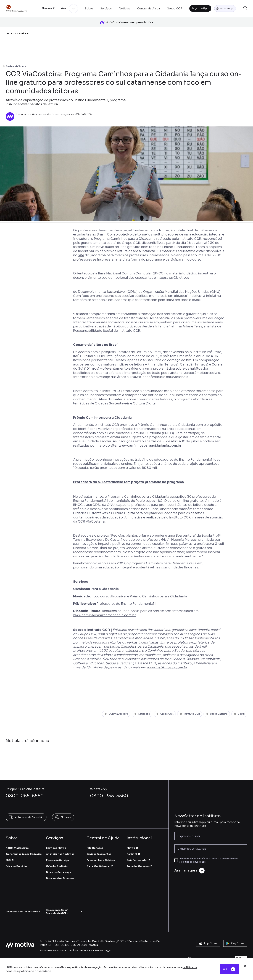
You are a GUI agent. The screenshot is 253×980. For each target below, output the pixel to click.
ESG (10, 858)
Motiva (133, 846)
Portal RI (134, 852)
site (81, 253)
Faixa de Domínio (16, 864)
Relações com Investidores (23, 909)
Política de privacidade (193, 860)
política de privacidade (35, 971)
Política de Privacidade (53, 948)
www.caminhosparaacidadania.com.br (150, 444)
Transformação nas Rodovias (24, 852)
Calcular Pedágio (57, 864)
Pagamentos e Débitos (101, 858)
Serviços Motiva (56, 846)
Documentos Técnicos (60, 876)
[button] (225, 9)
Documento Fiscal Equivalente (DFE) (64, 909)
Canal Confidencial (100, 864)
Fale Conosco (95, 846)
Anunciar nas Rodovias (60, 852)
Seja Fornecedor (139, 858)
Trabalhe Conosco (140, 864)
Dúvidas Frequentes (99, 852)
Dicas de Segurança (59, 870)
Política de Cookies (81, 948)
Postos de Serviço (57, 858)
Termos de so (104, 948)
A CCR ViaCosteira (17, 846)
